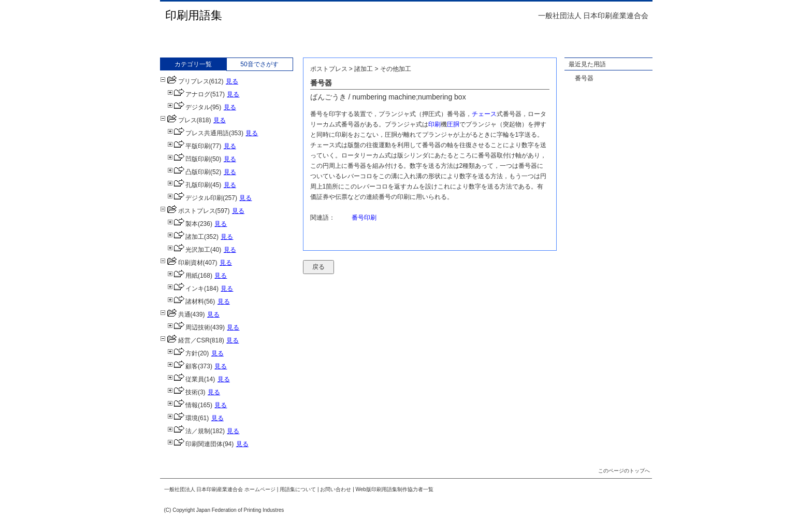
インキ (186, 289)
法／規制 (189, 431)
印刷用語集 (194, 15)
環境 (183, 418)
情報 (183, 405)
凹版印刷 (189, 159)
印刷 (434, 124)
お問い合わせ (336, 489)
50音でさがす (259, 64)
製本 (183, 224)
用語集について (298, 489)
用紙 (183, 276)
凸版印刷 (189, 172)
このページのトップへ (624, 471)
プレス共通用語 (198, 133)
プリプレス (185, 81)
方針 (183, 353)
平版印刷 (189, 146)
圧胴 (453, 124)
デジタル (189, 107)
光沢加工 (189, 250)
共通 (175, 314)
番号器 (584, 78)
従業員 (186, 379)
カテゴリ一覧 (193, 64)
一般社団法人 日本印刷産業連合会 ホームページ (220, 489)
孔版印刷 (189, 185)
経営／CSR (185, 340)
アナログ (189, 94)
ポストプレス (188, 211)
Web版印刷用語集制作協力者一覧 (395, 489)
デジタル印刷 (195, 198)
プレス (178, 120)
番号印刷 (364, 218)
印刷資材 (182, 263)
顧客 (183, 366)
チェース (484, 114)
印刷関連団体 (195, 444)
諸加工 (186, 237)
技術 (183, 392)
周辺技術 (189, 327)
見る (232, 81)
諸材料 (186, 302)
